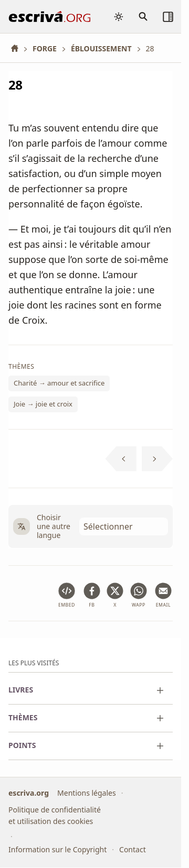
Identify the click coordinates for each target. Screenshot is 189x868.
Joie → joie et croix (43, 404)
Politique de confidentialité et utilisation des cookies (55, 815)
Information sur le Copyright (57, 849)
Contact (133, 849)
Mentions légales (87, 793)
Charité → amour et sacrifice (59, 383)
